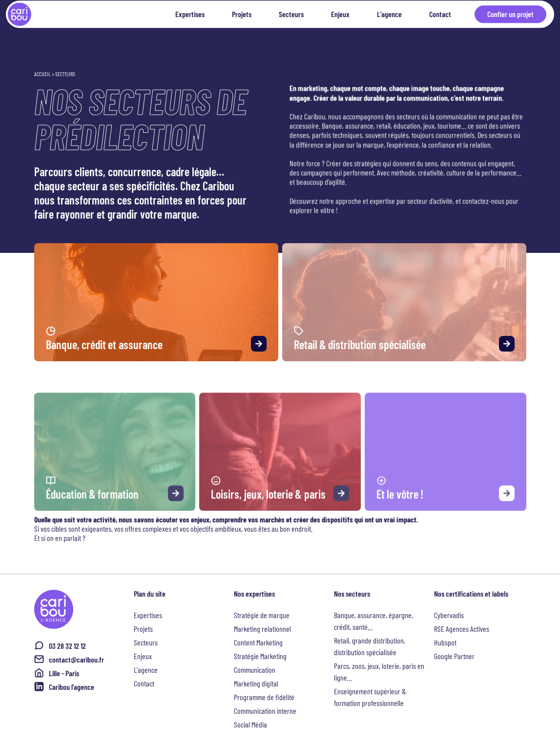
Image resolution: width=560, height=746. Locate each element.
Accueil (42, 74)
